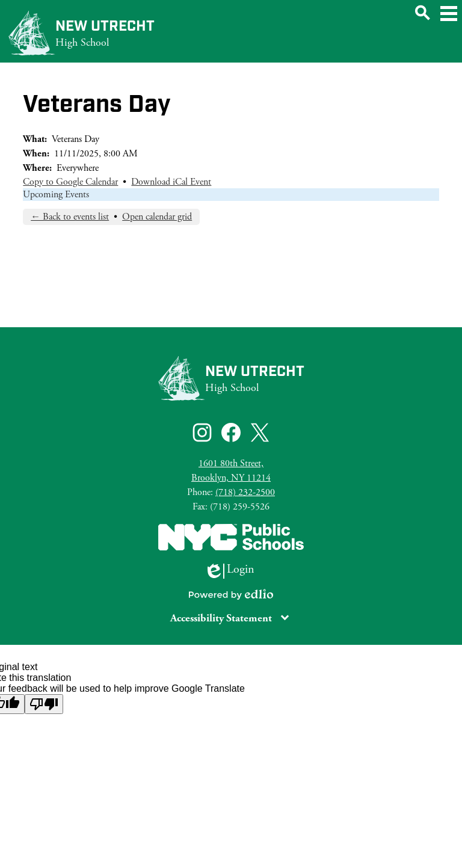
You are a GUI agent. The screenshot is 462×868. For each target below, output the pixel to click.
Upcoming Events (56, 195)
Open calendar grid (157, 217)
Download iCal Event (171, 182)
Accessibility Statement (221, 618)
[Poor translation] (44, 704)
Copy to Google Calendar (70, 182)
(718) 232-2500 (245, 492)
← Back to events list (70, 217)
